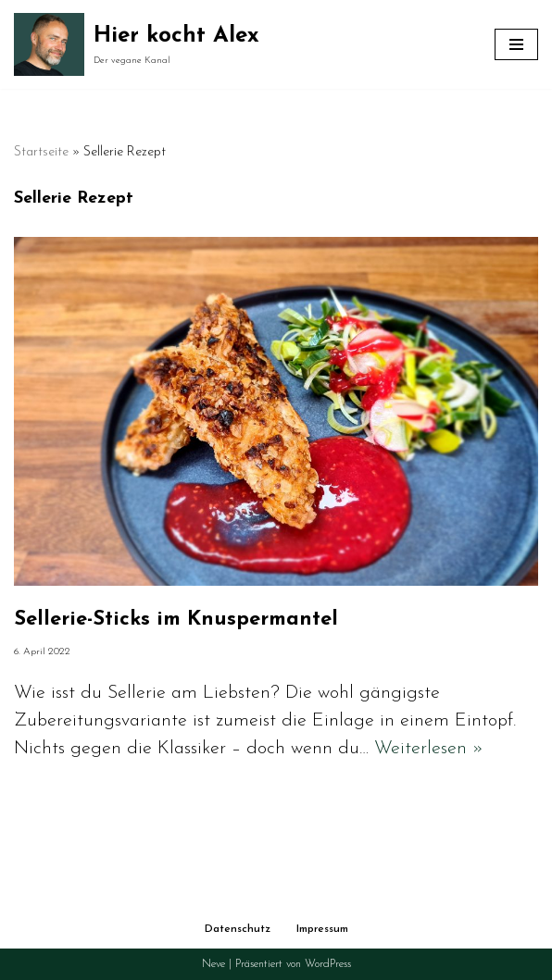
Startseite (41, 152)
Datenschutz (238, 929)
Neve (213, 964)
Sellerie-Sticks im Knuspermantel (176, 620)
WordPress (328, 964)
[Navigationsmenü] (516, 44)
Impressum (322, 929)
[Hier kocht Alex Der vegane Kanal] (137, 44)
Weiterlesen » (429, 749)
